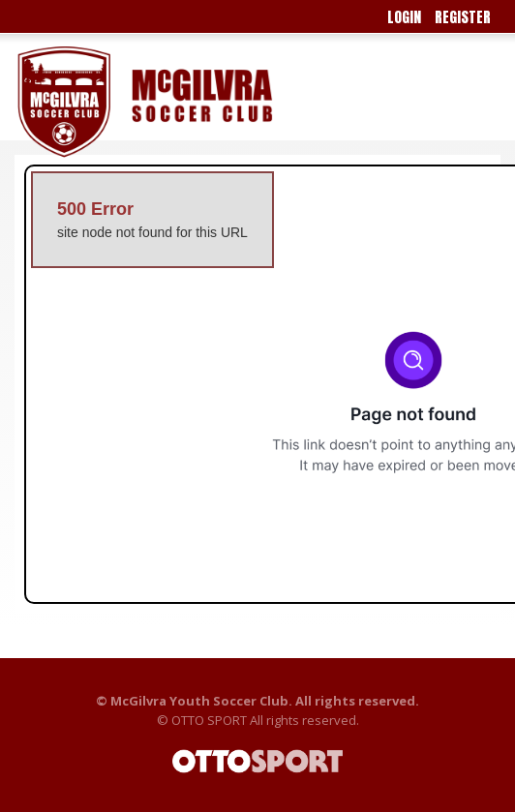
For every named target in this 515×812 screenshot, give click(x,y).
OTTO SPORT (209, 720)
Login (404, 17)
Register (463, 17)
